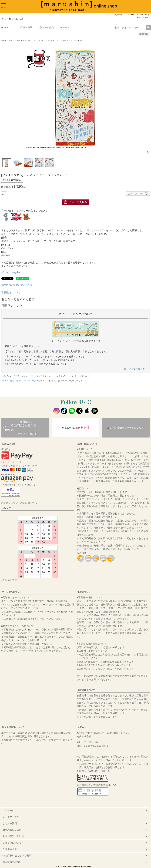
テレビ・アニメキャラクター (36, 376)
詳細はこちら (132, 549)
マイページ (130, 15)
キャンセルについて (12, 592)
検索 (148, 27)
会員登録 (118, 15)
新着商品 (26, 27)
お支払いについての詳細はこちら (19, 503)
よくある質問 (10, 823)
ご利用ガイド (144, 15)
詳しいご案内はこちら (136, 369)
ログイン (107, 15)
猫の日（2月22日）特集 (26, 381)
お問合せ (82, 727)
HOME (4, 40)
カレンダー (7, 508)
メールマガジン (143, 17)
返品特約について (11, 292)
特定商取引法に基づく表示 (17, 856)
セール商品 (47, 27)
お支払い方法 (9, 444)
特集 (12, 381)
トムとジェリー (29, 40)
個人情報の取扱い (12, 862)
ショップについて (12, 843)
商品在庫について (86, 690)
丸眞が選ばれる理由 (13, 836)
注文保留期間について (13, 727)
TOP (5, 27)
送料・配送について (87, 444)
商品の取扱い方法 (12, 830)
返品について (84, 592)
